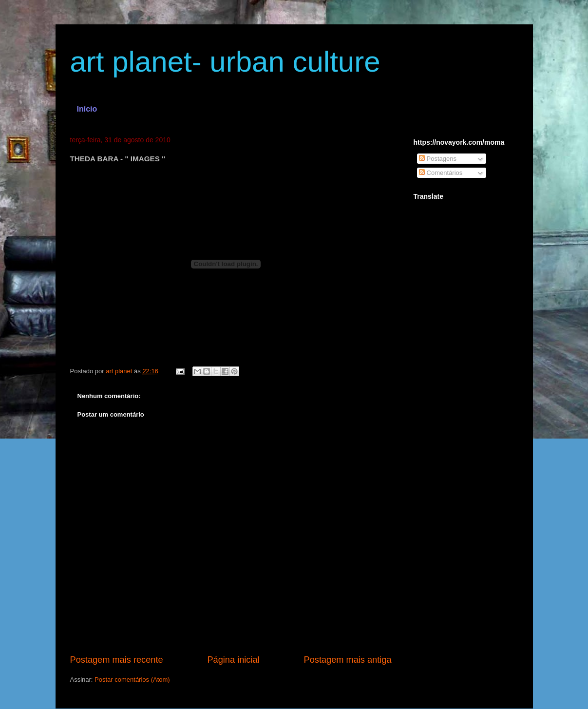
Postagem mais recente (117, 660)
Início (87, 109)
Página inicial (233, 660)
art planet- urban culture (225, 62)
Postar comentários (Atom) (132, 680)
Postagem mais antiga (348, 660)
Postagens (438, 159)
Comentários (441, 173)
